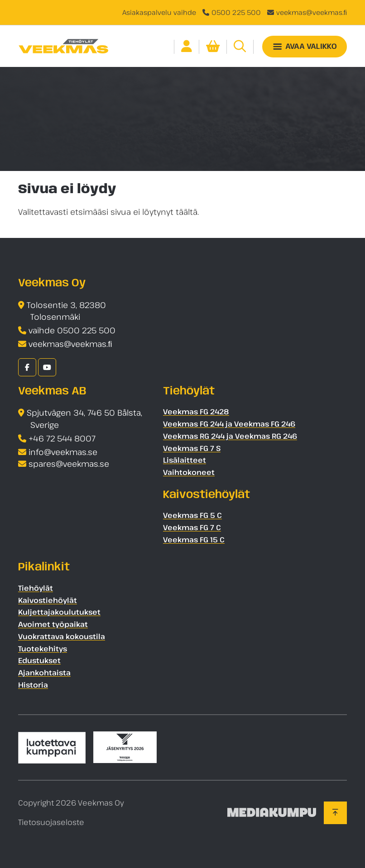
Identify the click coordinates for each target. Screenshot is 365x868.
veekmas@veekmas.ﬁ (312, 12)
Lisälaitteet (185, 460)
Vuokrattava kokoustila (62, 636)
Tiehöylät (36, 588)
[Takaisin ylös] (335, 813)
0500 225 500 (236, 12)
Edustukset (39, 660)
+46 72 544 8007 (62, 438)
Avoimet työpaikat (53, 624)
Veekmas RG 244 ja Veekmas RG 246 (230, 436)
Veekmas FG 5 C (192, 515)
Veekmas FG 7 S (192, 448)
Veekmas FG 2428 (196, 412)
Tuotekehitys (43, 649)
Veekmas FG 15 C (194, 540)
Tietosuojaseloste (51, 822)
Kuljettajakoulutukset (59, 612)
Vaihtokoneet (189, 472)
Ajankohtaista (44, 673)
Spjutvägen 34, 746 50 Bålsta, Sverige (84, 419)
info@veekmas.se (63, 452)
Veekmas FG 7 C (192, 527)
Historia (33, 685)
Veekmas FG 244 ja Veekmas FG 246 (229, 424)
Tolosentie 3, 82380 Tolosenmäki (66, 311)
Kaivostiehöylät (48, 600)
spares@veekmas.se (69, 464)
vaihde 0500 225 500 (72, 330)
